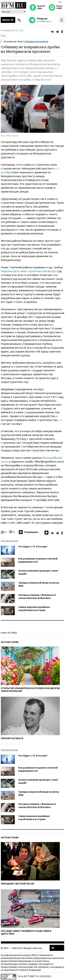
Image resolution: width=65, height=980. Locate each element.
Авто (3, 35)
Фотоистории (10, 642)
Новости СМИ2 (9, 633)
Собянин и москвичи (36, 41)
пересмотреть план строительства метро (28, 271)
